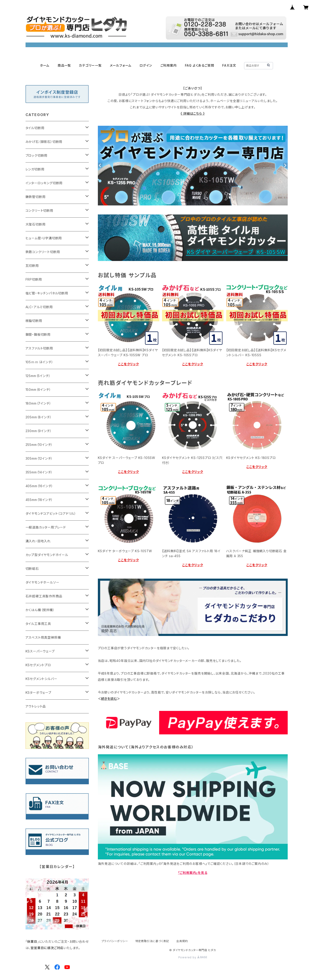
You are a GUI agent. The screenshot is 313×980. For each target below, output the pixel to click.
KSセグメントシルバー (41, 679)
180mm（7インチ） (38, 403)
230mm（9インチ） (39, 431)
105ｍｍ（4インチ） (39, 362)
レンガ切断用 (35, 169)
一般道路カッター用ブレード (46, 527)
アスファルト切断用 (39, 348)
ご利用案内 (169, 65)
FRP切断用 (34, 279)
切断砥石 (32, 569)
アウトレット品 (36, 706)
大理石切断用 (36, 224)
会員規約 (182, 941)
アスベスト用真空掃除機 (43, 637)
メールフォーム (121, 65)
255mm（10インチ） (39, 445)
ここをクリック (128, 364)
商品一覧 (64, 65)
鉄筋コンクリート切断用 (43, 252)
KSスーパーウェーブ (40, 651)
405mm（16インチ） (39, 486)
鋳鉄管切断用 (36, 197)
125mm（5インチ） (38, 376)
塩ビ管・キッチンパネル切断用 (47, 293)
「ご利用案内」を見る (193, 873)
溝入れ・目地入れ (38, 541)
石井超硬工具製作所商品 (44, 596)
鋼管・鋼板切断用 (38, 334)
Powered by (193, 957)
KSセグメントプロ (38, 665)
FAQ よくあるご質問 (200, 65)
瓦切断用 (32, 266)
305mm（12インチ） (39, 458)
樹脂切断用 (34, 321)
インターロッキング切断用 (44, 183)
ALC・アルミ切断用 (39, 307)
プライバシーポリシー (115, 941)
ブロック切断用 (37, 155)
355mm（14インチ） (39, 472)
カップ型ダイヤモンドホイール (47, 555)
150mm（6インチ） (38, 390)
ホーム (45, 65)
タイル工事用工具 (38, 624)
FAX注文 (229, 65)
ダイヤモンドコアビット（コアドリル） (51, 513)
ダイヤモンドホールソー (42, 582)
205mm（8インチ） (39, 417)
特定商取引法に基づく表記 (152, 941)
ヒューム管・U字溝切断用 (44, 238)
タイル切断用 (35, 128)
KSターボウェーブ (38, 693)
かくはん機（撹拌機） (40, 610)
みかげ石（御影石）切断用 (44, 142)
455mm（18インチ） (39, 500)
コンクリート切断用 (39, 211)
